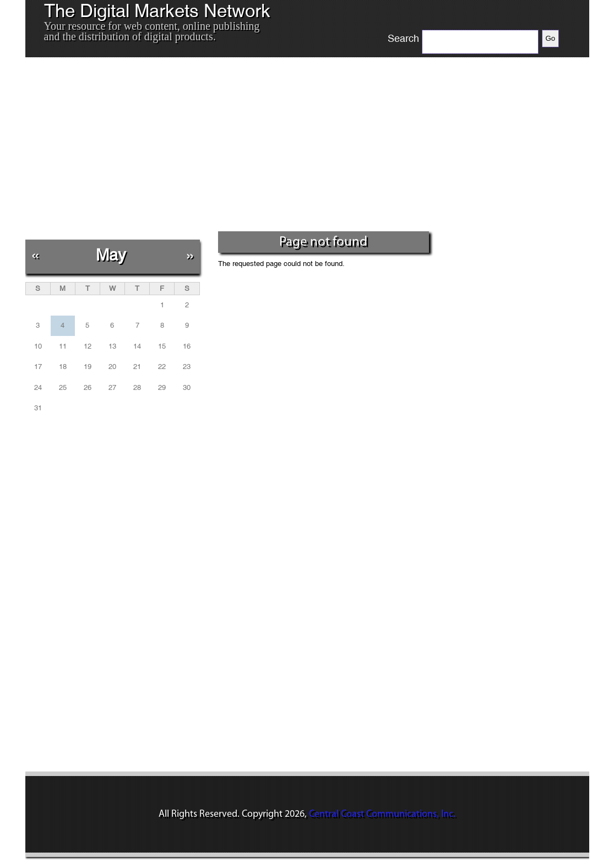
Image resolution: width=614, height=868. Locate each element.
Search (403, 39)
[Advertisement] (228, 148)
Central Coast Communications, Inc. (382, 814)
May (111, 255)
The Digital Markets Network (157, 11)
